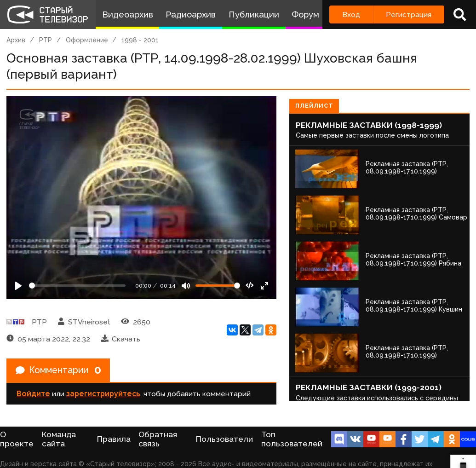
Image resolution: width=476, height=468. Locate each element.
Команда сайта (59, 439)
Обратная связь (158, 439)
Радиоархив (191, 14)
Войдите (33, 394)
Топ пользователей (292, 439)
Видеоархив (128, 14)
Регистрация (409, 14)
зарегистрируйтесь (103, 394)
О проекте (17, 439)
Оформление (87, 40)
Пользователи (224, 439)
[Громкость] (218, 286)
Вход (351, 14)
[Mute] (186, 286)
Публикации (254, 14)
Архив (16, 40)
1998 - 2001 (140, 40)
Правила (114, 439)
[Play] (18, 286)
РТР (46, 40)
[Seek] (77, 286)
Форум (305, 14)
